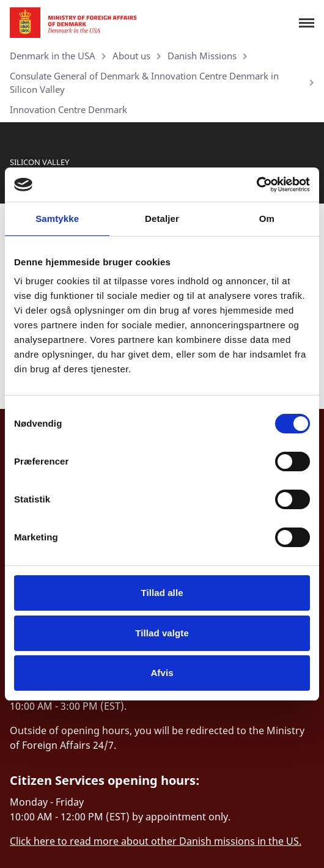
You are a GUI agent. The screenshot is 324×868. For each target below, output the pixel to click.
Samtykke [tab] (57, 219)
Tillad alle (162, 593)
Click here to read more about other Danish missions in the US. (156, 841)
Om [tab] (267, 219)
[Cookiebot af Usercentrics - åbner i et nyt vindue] (256, 185)
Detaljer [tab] (162, 219)
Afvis (162, 673)
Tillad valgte (162, 633)
